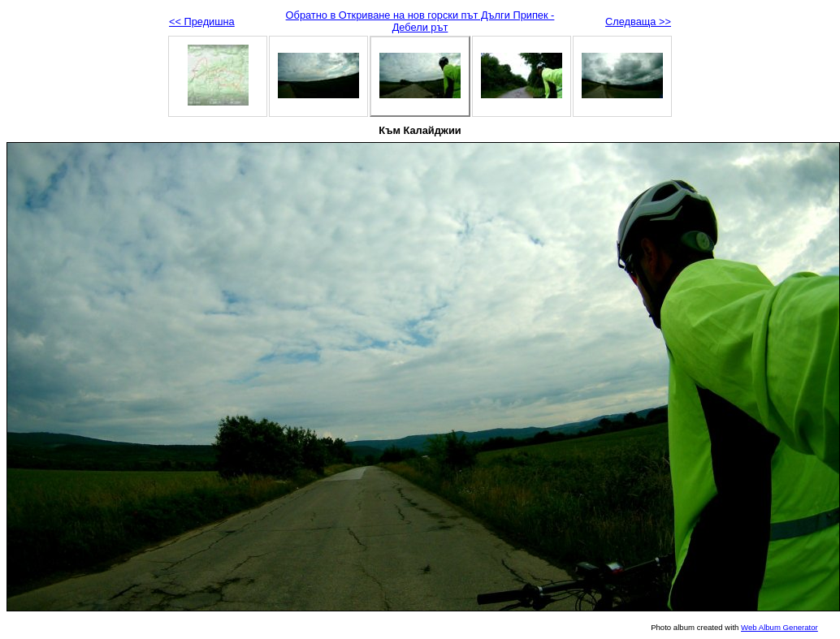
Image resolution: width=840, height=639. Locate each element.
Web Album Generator (779, 627)
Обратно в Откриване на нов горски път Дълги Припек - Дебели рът (420, 21)
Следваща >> (638, 22)
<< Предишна (202, 22)
